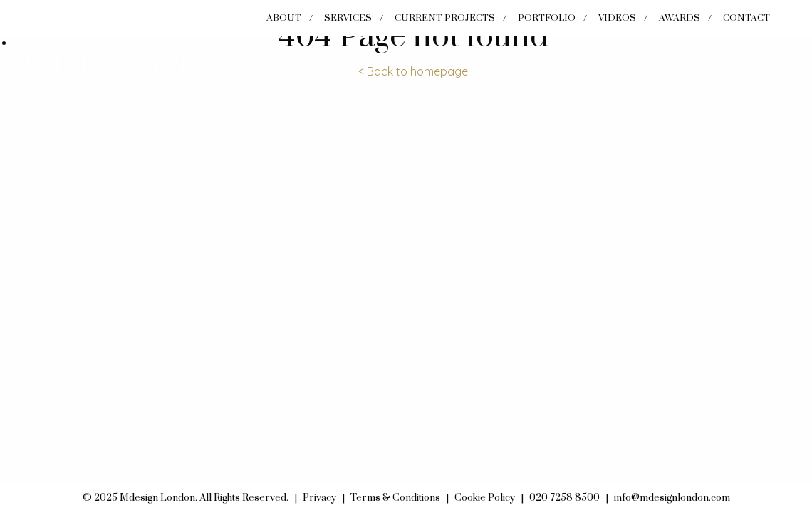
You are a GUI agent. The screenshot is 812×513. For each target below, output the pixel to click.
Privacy (319, 498)
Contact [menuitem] (746, 18)
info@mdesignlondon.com (672, 498)
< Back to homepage (413, 71)
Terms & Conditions (395, 498)
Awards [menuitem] (680, 18)
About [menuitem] (284, 18)
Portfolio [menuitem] (547, 18)
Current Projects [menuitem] (445, 18)
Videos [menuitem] (617, 18)
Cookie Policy (485, 498)
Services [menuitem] (348, 18)
